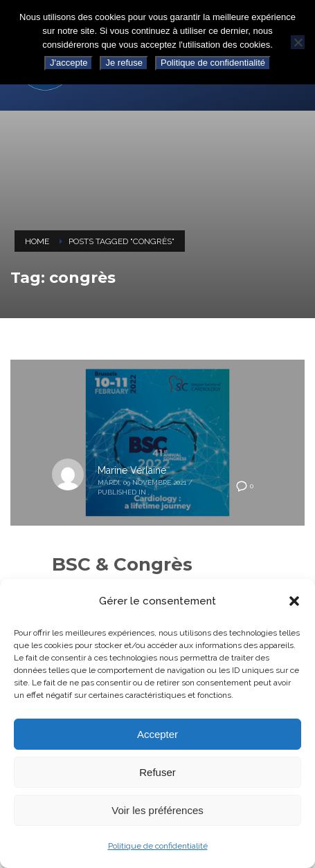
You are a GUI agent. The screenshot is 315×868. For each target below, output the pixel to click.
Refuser (157, 772)
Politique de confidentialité (158, 846)
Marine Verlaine (132, 470)
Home (37, 241)
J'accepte (69, 63)
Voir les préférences (157, 810)
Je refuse (124, 63)
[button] (294, 601)
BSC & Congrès (122, 564)
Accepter (157, 734)
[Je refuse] (298, 42)
